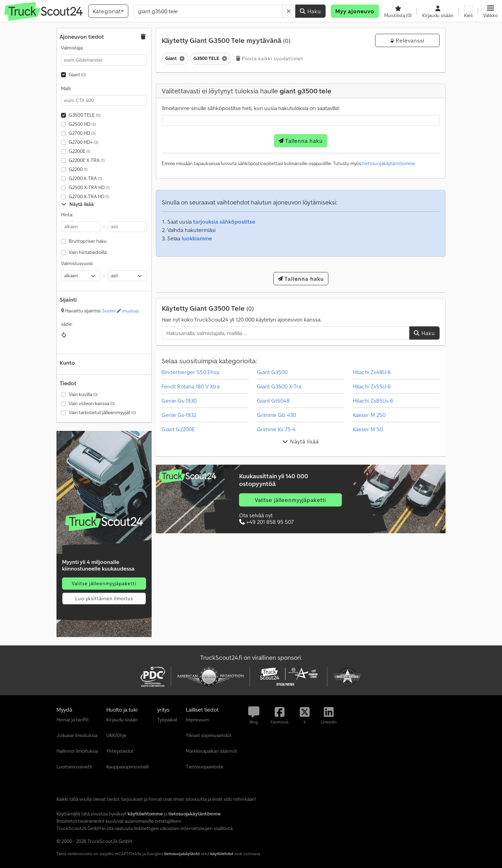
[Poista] (289, 11)
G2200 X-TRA (85, 178)
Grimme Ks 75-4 (276, 429)
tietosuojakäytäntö (182, 854)
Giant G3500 (272, 372)
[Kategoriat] (108, 11)
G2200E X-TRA (87, 160)
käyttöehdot (222, 854)
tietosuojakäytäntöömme (389, 163)
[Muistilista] (398, 11)
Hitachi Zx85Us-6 (373, 401)
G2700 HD (82, 133)
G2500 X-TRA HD (89, 187)
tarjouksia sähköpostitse (224, 222)
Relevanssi (407, 40)
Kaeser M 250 (369, 415)
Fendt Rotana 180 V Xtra (191, 386)
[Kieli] (468, 11)
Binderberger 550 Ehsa (190, 372)
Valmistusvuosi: (77, 263)
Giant (77, 75)
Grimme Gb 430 (276, 415)
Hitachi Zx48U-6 (372, 372)
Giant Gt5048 (273, 401)
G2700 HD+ (83, 142)
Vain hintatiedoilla (88, 252)
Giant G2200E (178, 429)
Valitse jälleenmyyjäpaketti (104, 583)
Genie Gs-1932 (179, 415)
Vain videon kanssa (92, 403)
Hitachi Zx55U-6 (372, 386)
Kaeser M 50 (368, 429)
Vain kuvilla (83, 394)
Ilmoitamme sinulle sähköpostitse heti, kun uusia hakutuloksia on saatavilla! (250, 108)
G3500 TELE (85, 115)
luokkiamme (197, 238)
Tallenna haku (301, 141)
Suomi (120, 311)
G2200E (79, 151)
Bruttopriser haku (88, 241)
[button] (490, 11)
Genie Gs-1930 (179, 401)
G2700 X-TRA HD (89, 196)
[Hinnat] (104, 522)
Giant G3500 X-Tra (279, 386)
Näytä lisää (78, 204)
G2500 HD (82, 124)
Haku (310, 11)
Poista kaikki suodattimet (270, 59)
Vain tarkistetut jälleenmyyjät (102, 412)
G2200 (78, 169)
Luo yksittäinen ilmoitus (104, 598)
